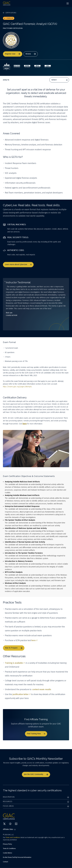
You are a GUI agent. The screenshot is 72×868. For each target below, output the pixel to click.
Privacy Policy (7, 844)
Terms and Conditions (13, 837)
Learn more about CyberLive (18, 264)
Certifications (10, 13)
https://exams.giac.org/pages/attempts (17, 387)
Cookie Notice (8, 853)
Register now (13, 54)
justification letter (22, 694)
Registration (36, 797)
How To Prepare (14, 648)
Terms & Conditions (9, 849)
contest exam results (42, 689)
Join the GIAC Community (36, 774)
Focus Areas (36, 806)
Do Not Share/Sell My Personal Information (17, 857)
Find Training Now (36, 734)
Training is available (15, 663)
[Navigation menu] (68, 3)
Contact (6, 862)
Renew (31, 54)
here (34, 640)
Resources (36, 802)
